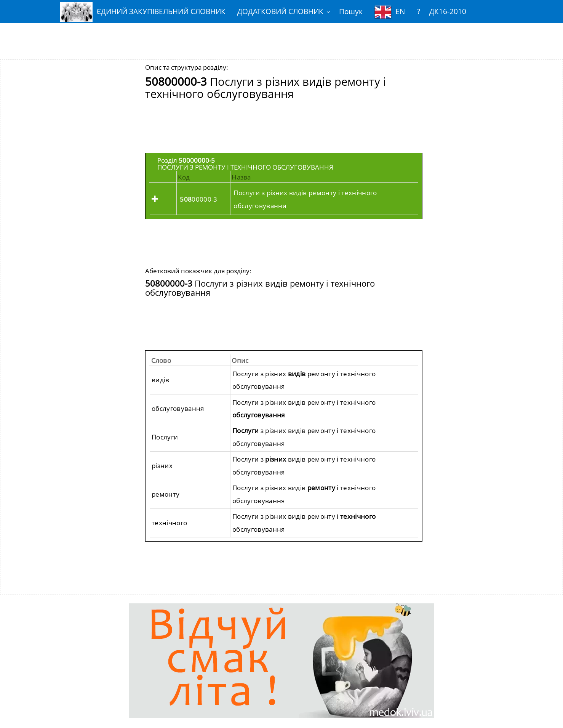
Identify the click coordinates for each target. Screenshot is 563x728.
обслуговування (178, 408)
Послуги (165, 437)
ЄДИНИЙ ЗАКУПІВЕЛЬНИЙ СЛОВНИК (143, 12)
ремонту (166, 494)
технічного (169, 523)
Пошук (351, 11)
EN (390, 12)
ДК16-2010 (448, 11)
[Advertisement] (281, 35)
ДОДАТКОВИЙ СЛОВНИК (280, 11)
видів (161, 380)
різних (162, 466)
